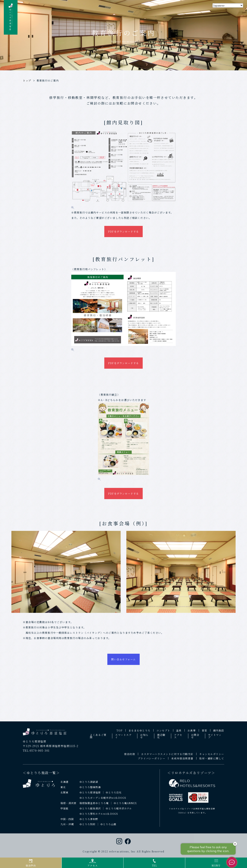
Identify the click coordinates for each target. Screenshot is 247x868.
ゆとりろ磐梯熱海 (90, 789)
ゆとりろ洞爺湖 (89, 784)
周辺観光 (161, 738)
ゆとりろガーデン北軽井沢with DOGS (103, 800)
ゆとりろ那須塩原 (90, 795)
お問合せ (195, 738)
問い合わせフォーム (123, 661)
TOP (120, 733)
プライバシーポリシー (152, 761)
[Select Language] (228, 5)
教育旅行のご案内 (48, 81)
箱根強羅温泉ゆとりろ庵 (94, 805)
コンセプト (163, 733)
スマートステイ (123, 738)
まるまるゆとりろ (139, 733)
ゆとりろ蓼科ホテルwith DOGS (99, 816)
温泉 (179, 733)
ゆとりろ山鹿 (108, 826)
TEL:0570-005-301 (36, 753)
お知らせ (144, 738)
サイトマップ (215, 738)
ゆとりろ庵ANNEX (125, 805)
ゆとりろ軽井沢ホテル (119, 811)
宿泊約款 (130, 756)
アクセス (178, 738)
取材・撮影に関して (212, 761)
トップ (27, 81)
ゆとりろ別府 (87, 826)
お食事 (192, 733)
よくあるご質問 (98, 738)
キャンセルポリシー (212, 756)
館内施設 (219, 733)
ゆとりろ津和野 (89, 821)
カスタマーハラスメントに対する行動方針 (167, 756)
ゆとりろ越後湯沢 (90, 811)
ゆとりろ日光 (114, 795)
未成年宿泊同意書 (182, 761)
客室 (205, 733)
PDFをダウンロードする (123, 231)
